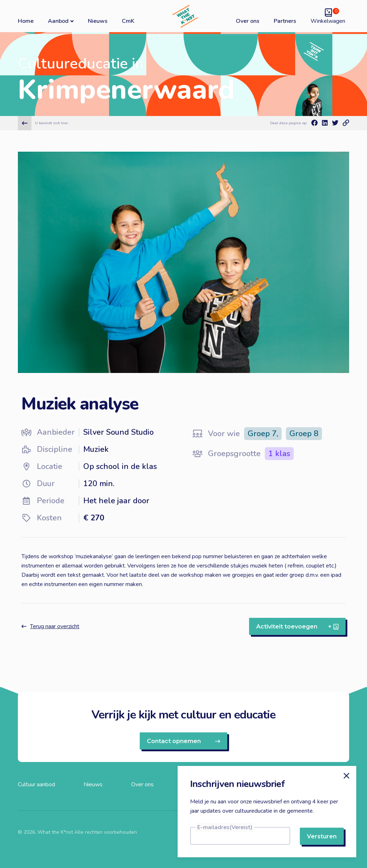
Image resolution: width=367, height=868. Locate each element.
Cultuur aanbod (36, 784)
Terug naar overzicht (50, 626)
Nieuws (98, 21)
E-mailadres (225, 827)
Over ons (248, 21)
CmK (128, 21)
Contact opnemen (183, 741)
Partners (285, 21)
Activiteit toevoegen (297, 627)
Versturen (322, 836)
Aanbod (61, 21)
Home (26, 21)
